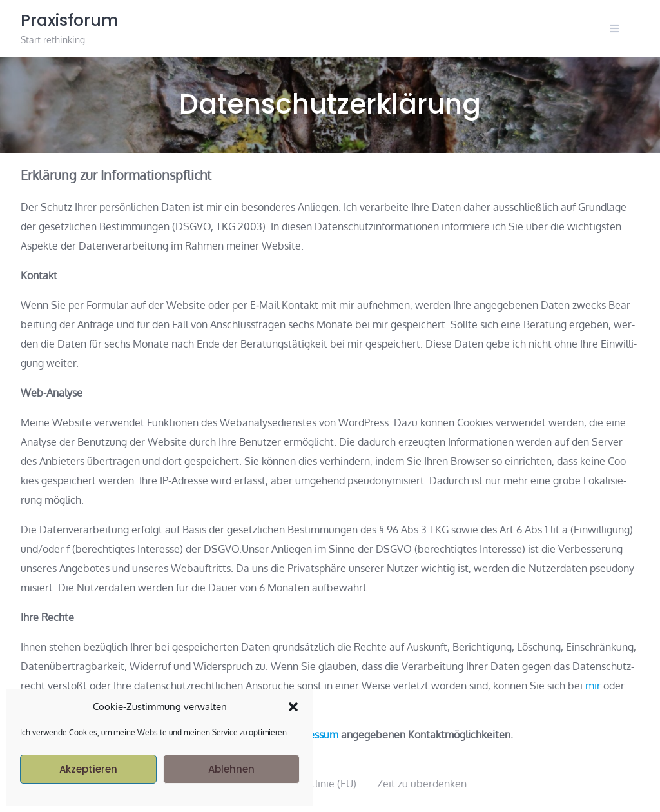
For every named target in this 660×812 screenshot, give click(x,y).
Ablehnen (231, 769)
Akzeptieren (88, 769)
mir (593, 686)
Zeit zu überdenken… (426, 784)
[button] (293, 707)
